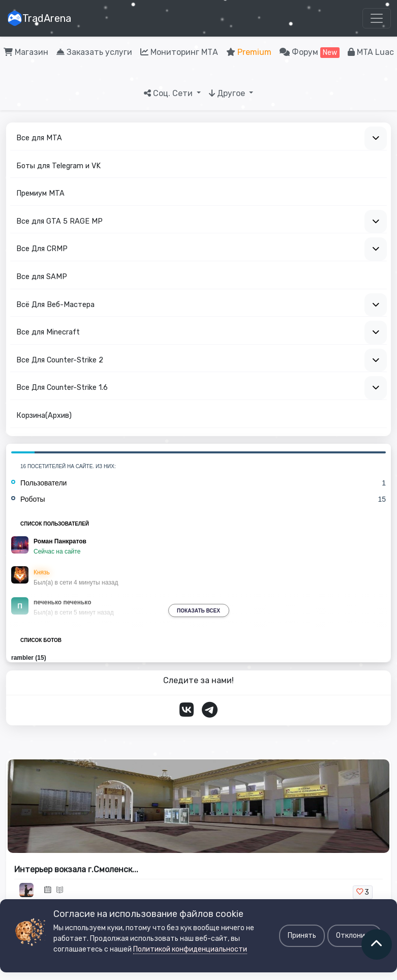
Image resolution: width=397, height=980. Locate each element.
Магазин (26, 52)
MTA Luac (371, 52)
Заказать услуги (94, 52)
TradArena (39, 18)
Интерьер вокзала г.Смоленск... (76, 869)
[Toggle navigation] (377, 18)
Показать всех (198, 611)
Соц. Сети (169, 93)
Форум (310, 53)
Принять (302, 936)
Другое (228, 93)
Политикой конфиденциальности (190, 949)
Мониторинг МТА (179, 52)
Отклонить (355, 936)
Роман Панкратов (60, 541)
